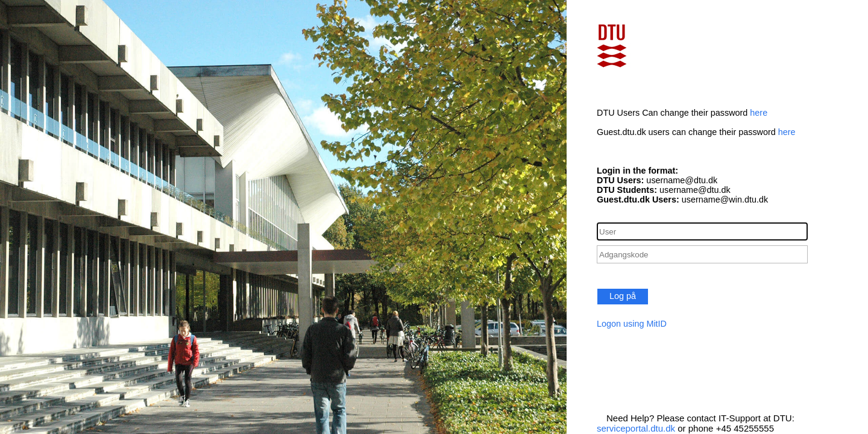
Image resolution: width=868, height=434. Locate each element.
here (759, 113)
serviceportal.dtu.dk (636, 428)
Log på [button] (623, 296)
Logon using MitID (632, 324)
